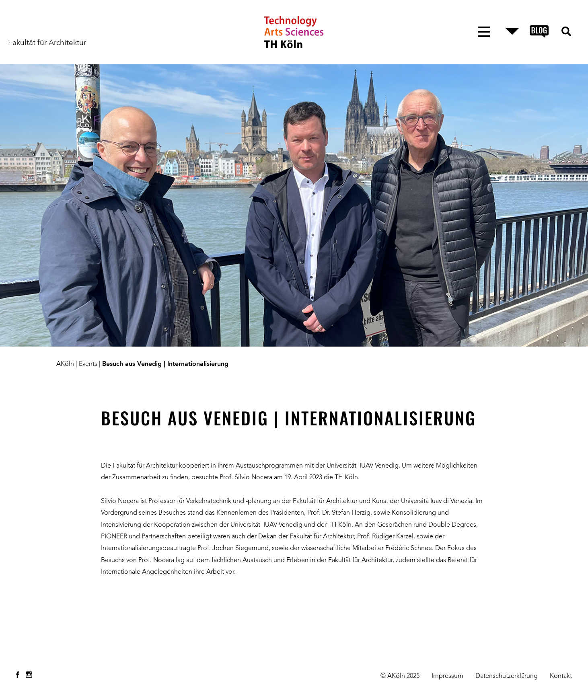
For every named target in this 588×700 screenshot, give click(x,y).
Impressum (447, 676)
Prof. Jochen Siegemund (233, 548)
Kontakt (561, 676)
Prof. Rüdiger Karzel (385, 537)
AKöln (65, 364)
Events (88, 364)
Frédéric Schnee (408, 548)
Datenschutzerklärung (507, 676)
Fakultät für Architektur (47, 43)
